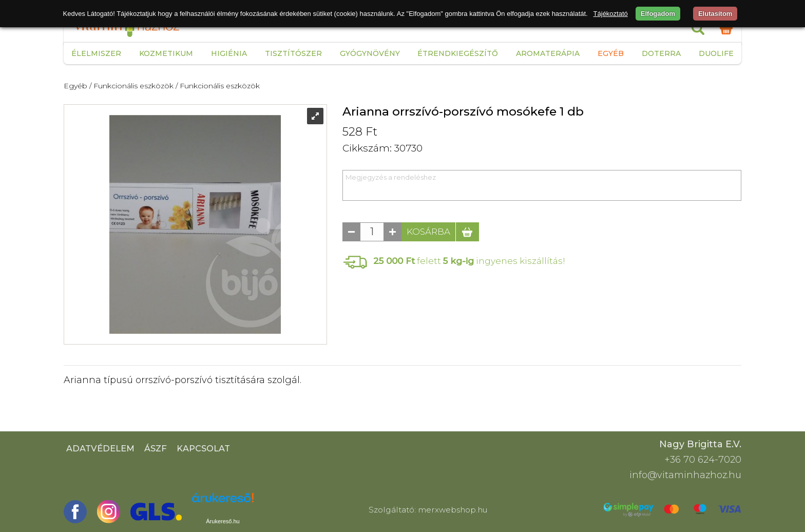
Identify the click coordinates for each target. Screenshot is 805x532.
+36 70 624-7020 (703, 460)
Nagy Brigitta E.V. (700, 444)
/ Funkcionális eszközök (131, 86)
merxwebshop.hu (453, 510)
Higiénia (229, 53)
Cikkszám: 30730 (382, 148)
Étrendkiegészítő (458, 53)
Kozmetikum (166, 53)
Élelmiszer (96, 53)
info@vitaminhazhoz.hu (685, 475)
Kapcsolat (203, 448)
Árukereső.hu (223, 521)
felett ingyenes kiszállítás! (469, 261)
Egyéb (611, 53)
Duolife (716, 53)
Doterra (661, 53)
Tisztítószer (293, 53)
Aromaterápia (548, 53)
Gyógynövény (370, 53)
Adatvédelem (100, 448)
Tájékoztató (611, 14)
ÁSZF (156, 448)
